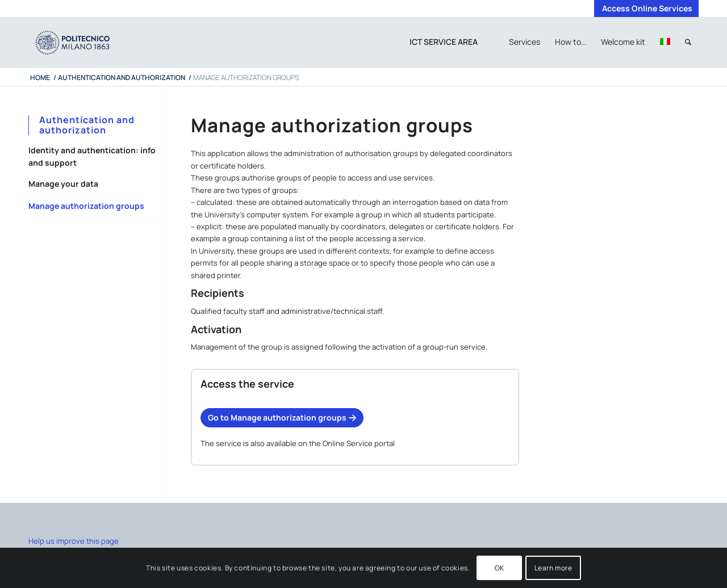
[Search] (688, 42)
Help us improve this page (74, 541)
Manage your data (63, 184)
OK (500, 568)
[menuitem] (644, 9)
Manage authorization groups (86, 206)
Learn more (553, 568)
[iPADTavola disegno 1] (84, 42)
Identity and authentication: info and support (92, 156)
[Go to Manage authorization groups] (282, 418)
